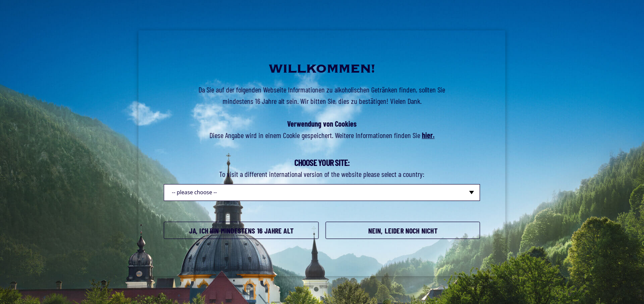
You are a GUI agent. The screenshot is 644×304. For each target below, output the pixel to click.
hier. (428, 135)
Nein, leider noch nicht (403, 231)
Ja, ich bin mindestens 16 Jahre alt (241, 231)
